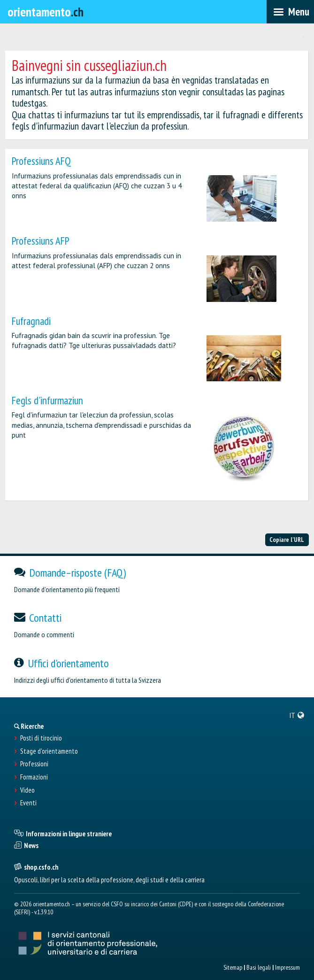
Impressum (287, 967)
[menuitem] (297, 715)
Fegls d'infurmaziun (47, 400)
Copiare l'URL (287, 540)
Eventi (28, 803)
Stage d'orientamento (49, 751)
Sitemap (233, 967)
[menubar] (290, 12)
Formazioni (34, 777)
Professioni (34, 764)
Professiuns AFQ (41, 161)
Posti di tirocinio (41, 738)
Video (27, 790)
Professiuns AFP (41, 241)
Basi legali (259, 967)
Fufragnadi (31, 321)
